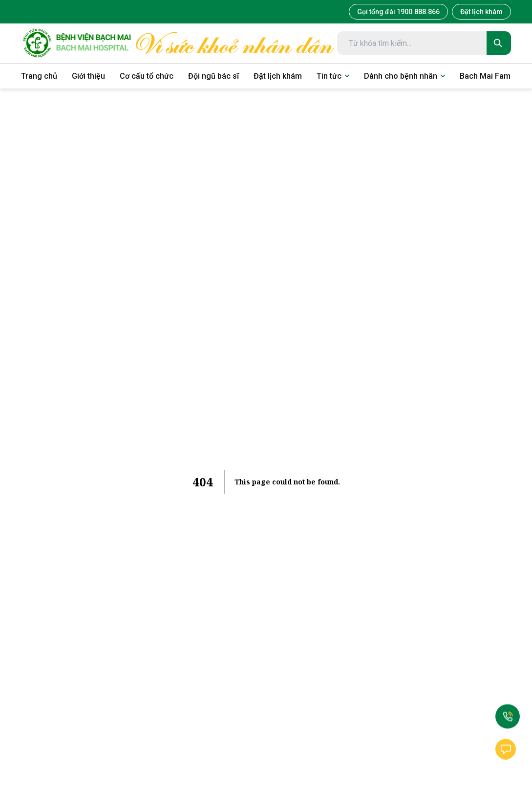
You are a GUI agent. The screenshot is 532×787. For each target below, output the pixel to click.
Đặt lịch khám (481, 12)
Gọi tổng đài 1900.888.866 (398, 12)
